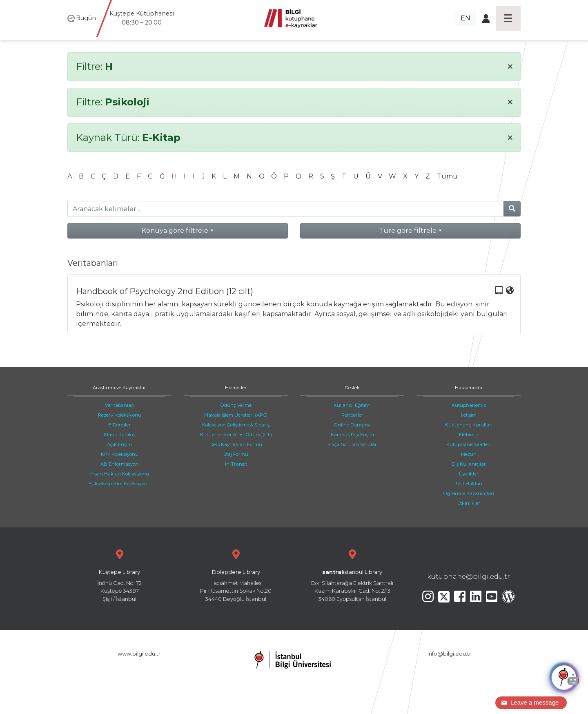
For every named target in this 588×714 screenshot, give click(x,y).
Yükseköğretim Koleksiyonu (120, 484)
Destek (352, 388)
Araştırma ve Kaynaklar (119, 388)
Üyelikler (469, 474)
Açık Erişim (119, 444)
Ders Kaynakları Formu (236, 444)
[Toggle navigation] (508, 18)
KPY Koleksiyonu (120, 454)
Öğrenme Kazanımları (469, 493)
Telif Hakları (469, 484)
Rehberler (352, 415)
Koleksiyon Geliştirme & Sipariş (236, 425)
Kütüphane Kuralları (469, 425)
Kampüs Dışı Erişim (352, 435)
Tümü (447, 176)
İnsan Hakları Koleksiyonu (120, 474)
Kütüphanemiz (469, 405)
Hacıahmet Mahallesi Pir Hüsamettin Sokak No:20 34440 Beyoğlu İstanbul (236, 575)
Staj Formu (236, 454)
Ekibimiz (469, 435)
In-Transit (236, 464)
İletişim (469, 415)
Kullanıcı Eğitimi (352, 405)
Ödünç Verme (236, 405)
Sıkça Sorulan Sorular (352, 444)
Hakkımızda (469, 388)
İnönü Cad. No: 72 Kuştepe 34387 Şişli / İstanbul (119, 575)
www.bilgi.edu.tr (139, 654)
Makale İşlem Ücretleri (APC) (236, 415)
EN (465, 18)
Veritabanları (120, 405)
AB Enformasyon (119, 464)
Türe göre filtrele (408, 231)
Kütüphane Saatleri (469, 444)
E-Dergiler (119, 425)
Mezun (469, 454)
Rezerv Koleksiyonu (120, 415)
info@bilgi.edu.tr (449, 654)
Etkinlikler (469, 503)
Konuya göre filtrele (175, 231)
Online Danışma (352, 425)
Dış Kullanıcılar (469, 464)
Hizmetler (236, 388)
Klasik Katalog (120, 435)
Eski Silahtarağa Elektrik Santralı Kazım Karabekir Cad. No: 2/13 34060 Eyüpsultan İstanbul (352, 575)
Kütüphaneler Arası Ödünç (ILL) (236, 435)
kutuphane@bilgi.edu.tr (469, 577)
